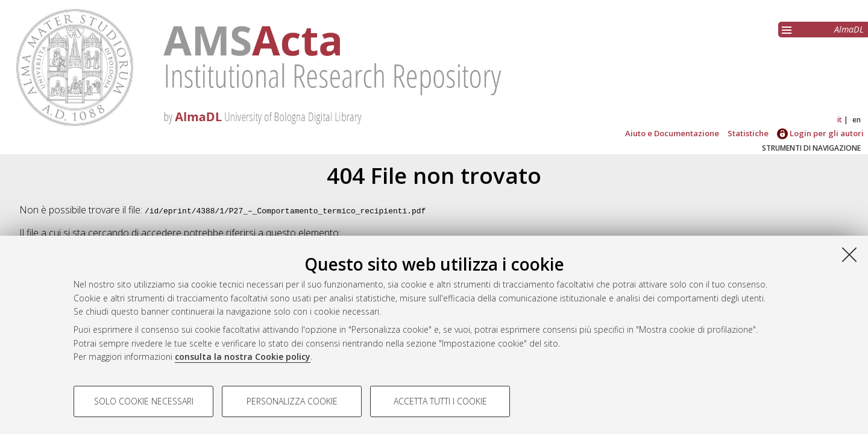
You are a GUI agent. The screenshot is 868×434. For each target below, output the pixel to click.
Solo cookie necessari (144, 401)
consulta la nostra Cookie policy (243, 357)
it (840, 120)
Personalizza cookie (292, 401)
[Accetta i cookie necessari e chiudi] (849, 254)
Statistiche (748, 133)
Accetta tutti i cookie (440, 401)
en (857, 120)
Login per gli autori (820, 133)
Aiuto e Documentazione (672, 133)
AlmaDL (849, 29)
